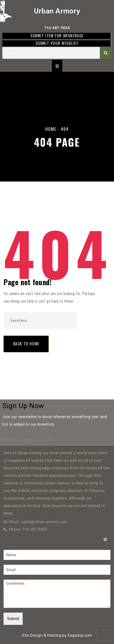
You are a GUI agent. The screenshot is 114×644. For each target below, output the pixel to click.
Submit (13, 619)
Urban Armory (57, 11)
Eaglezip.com (80, 635)
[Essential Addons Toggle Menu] (57, 66)
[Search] (106, 53)
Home (51, 129)
